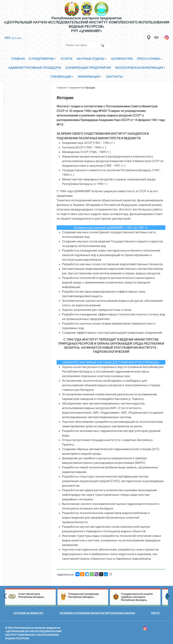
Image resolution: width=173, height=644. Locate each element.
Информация (89, 77)
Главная (18, 59)
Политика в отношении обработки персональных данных (97, 613)
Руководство (14, 85)
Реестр (155, 613)
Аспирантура (122, 59)
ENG (19, 38)
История (11, 114)
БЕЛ (14, 38)
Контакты (114, 77)
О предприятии (41, 59)
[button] (3, 596)
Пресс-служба (149, 59)
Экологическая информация (139, 68)
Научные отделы (90, 59)
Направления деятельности (25, 127)
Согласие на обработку (28, 613)
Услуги (66, 59)
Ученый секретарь (24, 99)
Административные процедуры (35, 68)
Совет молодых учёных (22, 146)
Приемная (13, 121)
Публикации (61, 77)
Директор (18, 93)
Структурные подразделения (26, 108)
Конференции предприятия (88, 68)
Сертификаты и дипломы (23, 134)
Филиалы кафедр (18, 153)
